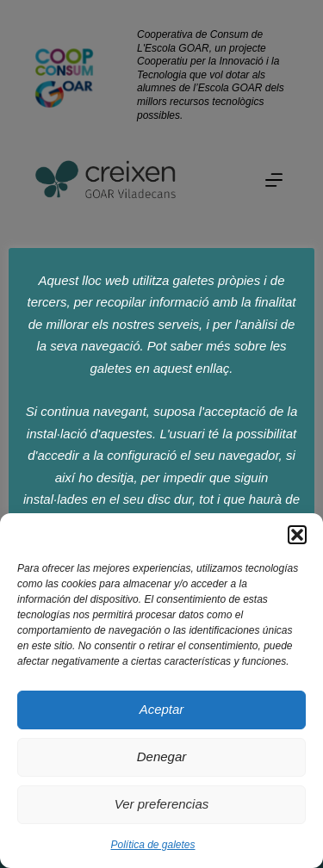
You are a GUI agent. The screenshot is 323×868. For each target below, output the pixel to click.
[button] (297, 535)
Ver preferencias (162, 804)
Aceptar (162, 709)
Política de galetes (152, 845)
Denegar (162, 756)
